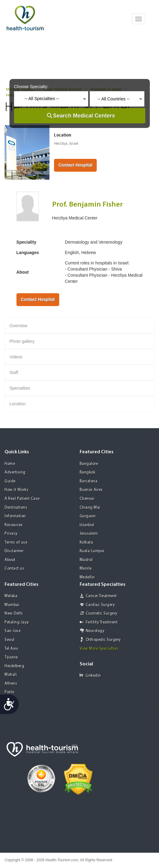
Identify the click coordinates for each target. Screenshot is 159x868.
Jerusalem (89, 534)
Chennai (87, 499)
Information (15, 516)
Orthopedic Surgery (103, 640)
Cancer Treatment (101, 596)
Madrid (86, 560)
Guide (10, 481)
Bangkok (88, 472)
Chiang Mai (90, 508)
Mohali (11, 675)
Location (18, 404)
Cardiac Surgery (100, 605)
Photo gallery (22, 341)
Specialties (20, 388)
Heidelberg (14, 666)
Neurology (95, 631)
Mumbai (12, 605)
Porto (9, 692)
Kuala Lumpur (92, 551)
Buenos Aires (91, 490)
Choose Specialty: (31, 87)
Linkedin (90, 675)
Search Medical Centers (84, 116)
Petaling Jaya (17, 622)
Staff (14, 372)
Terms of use (16, 542)
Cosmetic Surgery (102, 614)
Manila (86, 569)
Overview (18, 326)
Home (10, 464)
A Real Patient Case (22, 499)
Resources (14, 525)
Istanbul (87, 525)
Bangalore (89, 464)
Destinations (16, 508)
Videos (16, 357)
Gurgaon (88, 516)
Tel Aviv (11, 649)
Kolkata (87, 542)
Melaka (11, 596)
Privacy (11, 534)
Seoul (10, 640)
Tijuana (11, 657)
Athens (11, 684)
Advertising (15, 472)
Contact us (14, 569)
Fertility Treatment (102, 622)
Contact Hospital (75, 165)
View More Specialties (99, 649)
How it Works (16, 490)
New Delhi (14, 614)
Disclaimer (14, 551)
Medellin (87, 577)
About (10, 560)
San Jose (13, 631)
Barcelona (89, 481)
